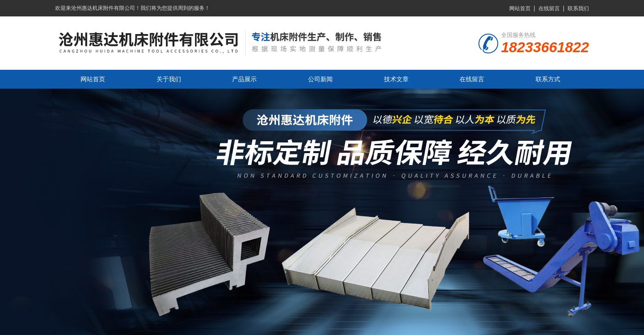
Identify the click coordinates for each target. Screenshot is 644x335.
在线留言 (549, 8)
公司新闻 (320, 79)
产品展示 (244, 79)
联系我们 (578, 8)
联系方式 (548, 79)
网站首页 (520, 8)
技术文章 (396, 79)
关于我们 (169, 79)
